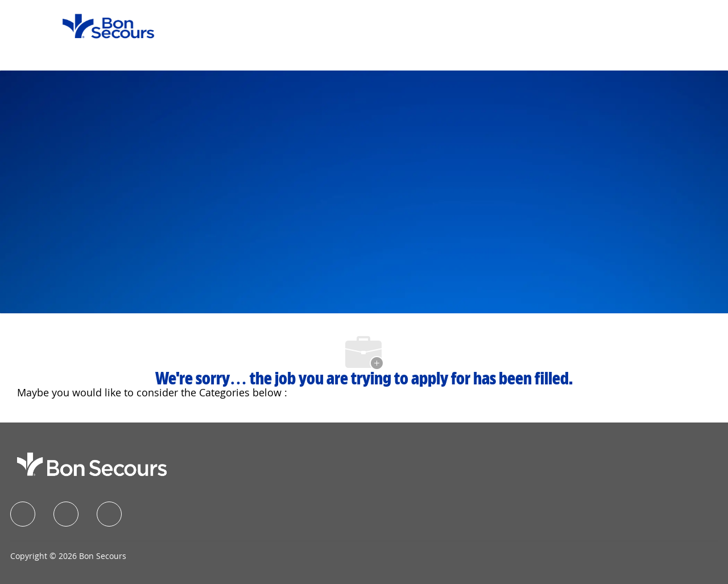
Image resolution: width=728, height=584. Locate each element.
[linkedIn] (66, 514)
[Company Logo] (101, 25)
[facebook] (23, 514)
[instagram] (109, 514)
